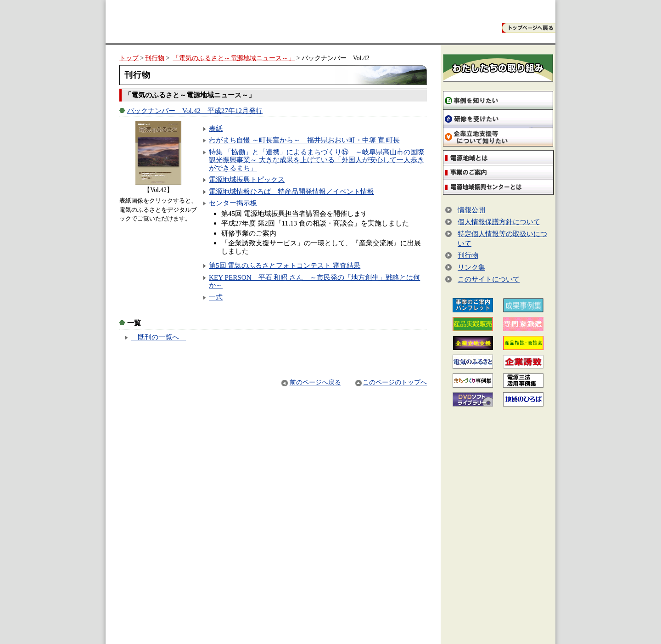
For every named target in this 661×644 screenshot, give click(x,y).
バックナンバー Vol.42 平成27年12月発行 (195, 110)
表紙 (216, 128)
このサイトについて (489, 279)
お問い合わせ (480, 629)
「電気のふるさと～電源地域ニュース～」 (234, 58)
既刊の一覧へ (158, 337)
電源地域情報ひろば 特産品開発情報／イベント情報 (291, 191)
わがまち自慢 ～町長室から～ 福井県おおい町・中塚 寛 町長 (304, 140)
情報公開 (471, 210)
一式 (216, 297)
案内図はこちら (442, 611)
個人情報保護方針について (499, 222)
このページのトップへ (391, 382)
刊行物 (155, 58)
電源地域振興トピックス (247, 179)
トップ (129, 58)
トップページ (435, 629)
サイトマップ (525, 629)
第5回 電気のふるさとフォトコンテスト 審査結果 (285, 265)
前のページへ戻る (311, 382)
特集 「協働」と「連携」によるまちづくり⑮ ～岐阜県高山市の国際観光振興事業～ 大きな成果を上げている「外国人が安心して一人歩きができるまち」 (316, 160)
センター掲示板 (233, 203)
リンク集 (471, 267)
